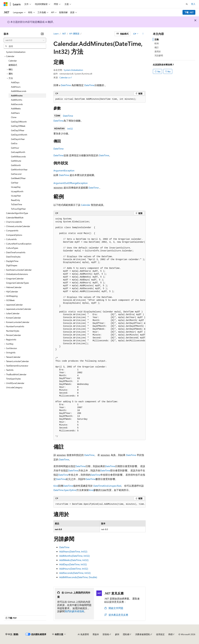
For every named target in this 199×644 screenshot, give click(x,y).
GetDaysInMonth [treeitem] (19, 135)
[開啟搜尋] (187, 4)
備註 (157, 47)
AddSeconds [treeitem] (17, 104)
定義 (157, 39)
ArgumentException (64, 170)
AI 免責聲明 (83, 634)
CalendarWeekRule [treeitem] (15, 217)
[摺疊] (42, 34)
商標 (170, 634)
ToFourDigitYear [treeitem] (18, 209)
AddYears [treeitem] (15, 113)
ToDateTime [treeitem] (16, 204)
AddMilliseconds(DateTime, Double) (78, 577)
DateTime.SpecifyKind (65, 490)
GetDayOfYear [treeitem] (18, 130)
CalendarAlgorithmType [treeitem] (17, 213)
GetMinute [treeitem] (16, 161)
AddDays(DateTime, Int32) (73, 564)
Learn (56, 34)
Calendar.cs (65, 77)
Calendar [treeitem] (13, 61)
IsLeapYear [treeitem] (16, 196)
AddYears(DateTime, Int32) (73, 551)
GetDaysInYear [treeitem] (18, 139)
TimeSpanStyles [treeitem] (13, 379)
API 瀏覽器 (74, 34)
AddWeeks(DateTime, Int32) (74, 560)
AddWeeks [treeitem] (16, 108)
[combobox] (25, 40)
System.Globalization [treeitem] (16, 52)
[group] (100, 328)
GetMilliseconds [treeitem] (18, 156)
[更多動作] (143, 34)
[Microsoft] (6, 4)
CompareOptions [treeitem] (14, 235)
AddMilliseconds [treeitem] (19, 91)
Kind (56, 486)
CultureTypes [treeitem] (12, 248)
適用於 (158, 51)
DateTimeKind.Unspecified (107, 486)
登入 (193, 4)
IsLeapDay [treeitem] (16, 187)
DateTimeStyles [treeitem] (13, 257)
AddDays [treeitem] (15, 82)
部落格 (106, 634)
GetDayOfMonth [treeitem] (19, 122)
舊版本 (96, 634)
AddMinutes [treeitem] (17, 95)
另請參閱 (159, 55)
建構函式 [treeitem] (13, 65)
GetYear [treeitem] (15, 183)
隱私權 (126, 634)
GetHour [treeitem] (15, 148)
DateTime (66, 85)
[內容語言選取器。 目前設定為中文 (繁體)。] (12, 634)
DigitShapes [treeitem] (12, 265)
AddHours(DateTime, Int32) (74, 569)
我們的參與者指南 (74, 611)
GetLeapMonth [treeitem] (18, 152)
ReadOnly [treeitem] (16, 200)
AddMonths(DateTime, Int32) (75, 556)
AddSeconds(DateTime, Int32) (75, 573)
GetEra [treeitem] (14, 143)
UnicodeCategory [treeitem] (14, 387)
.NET (64, 34)
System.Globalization (73, 70)
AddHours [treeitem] (16, 87)
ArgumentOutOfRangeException (71, 183)
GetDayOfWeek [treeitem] (18, 126)
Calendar (86, 205)
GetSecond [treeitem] (16, 174)
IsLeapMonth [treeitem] (17, 191)
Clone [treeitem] (14, 117)
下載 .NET (189, 12)
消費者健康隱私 (143, 634)
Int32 (70, 129)
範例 (157, 43)
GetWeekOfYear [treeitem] (18, 178)
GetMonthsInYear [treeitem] (19, 169)
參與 (117, 634)
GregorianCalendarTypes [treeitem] (17, 283)
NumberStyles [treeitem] (13, 331)
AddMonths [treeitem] (17, 100)
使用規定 (160, 634)
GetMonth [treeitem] (16, 165)
